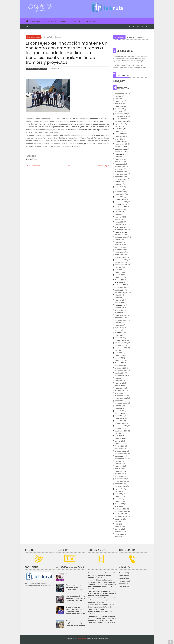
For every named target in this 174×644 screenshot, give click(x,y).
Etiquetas (141, 37)
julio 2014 (118, 406)
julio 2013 (118, 433)
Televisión (69, 574)
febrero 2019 (120, 280)
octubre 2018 (120, 290)
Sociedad (123, 584)
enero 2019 (119, 282)
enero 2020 (119, 255)
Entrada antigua (103, 166)
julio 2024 (119, 126)
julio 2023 (119, 154)
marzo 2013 (119, 443)
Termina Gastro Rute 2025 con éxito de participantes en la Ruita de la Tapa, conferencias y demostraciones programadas (102, 608)
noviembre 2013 (121, 426)
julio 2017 (118, 323)
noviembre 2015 (121, 371)
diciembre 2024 (121, 114)
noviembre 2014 (121, 398)
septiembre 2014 (121, 403)
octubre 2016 (120, 345)
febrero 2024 (120, 136)
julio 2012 (118, 461)
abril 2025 (119, 104)
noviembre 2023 (121, 144)
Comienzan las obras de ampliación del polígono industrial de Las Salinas (75, 623)
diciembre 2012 (121, 451)
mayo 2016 (119, 355)
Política (122, 578)
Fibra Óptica (50, 21)
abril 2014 (119, 413)
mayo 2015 (119, 383)
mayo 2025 (119, 101)
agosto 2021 (120, 209)
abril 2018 (119, 303)
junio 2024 (119, 129)
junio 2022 (119, 184)
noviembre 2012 (121, 454)
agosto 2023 (120, 152)
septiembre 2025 (121, 94)
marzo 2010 (119, 532)
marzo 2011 (119, 501)
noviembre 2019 (121, 260)
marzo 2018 (119, 305)
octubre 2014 (120, 401)
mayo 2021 (119, 217)
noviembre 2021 (121, 202)
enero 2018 (119, 310)
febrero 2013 (120, 446)
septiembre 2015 (121, 376)
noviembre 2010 (121, 512)
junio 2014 (119, 408)
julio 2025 (119, 96)
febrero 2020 (120, 252)
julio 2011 (118, 491)
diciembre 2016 (121, 340)
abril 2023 (119, 162)
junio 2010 (119, 524)
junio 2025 (119, 99)
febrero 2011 (119, 504)
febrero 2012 (120, 474)
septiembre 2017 (121, 320)
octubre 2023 (120, 147)
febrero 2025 (120, 109)
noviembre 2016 (121, 343)
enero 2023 (119, 169)
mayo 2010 (119, 527)
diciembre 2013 (121, 423)
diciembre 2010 (121, 509)
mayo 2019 (119, 272)
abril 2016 (119, 358)
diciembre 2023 (121, 141)
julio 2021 (118, 212)
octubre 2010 (120, 514)
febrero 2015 (120, 391)
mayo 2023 (119, 159)
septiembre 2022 (121, 179)
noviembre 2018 (121, 287)
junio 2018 (119, 298)
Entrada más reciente (34, 166)
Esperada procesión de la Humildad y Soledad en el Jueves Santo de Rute (76, 598)
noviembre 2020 (121, 232)
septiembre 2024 (121, 121)
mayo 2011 (119, 496)
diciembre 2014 (121, 396)
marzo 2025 (120, 106)
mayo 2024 (119, 131)
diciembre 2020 (121, 230)
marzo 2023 (120, 164)
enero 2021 (119, 227)
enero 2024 (119, 139)
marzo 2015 (119, 388)
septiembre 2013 (121, 431)
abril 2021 (119, 220)
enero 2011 (119, 506)
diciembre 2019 (121, 257)
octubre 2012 (120, 456)
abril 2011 (118, 499)
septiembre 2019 (121, 265)
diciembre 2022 (121, 172)
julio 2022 (119, 182)
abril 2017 (118, 330)
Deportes (122, 576)
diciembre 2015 (121, 368)
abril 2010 (119, 529)
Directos (65, 21)
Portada (122, 581)
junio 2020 (119, 242)
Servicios (78, 21)
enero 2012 (119, 476)
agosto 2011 (119, 489)
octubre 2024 (120, 119)
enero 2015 (119, 393)
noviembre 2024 (121, 116)
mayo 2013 (119, 438)
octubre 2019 (120, 262)
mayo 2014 (119, 411)
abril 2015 (119, 386)
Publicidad (91, 21)
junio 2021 (119, 214)
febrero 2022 (120, 194)
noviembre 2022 (121, 174)
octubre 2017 (120, 318)
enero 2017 (119, 338)
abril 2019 (119, 275)
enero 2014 (119, 421)
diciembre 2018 (121, 285)
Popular (130, 37)
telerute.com (82, 639)
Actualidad (119, 37)
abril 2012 (119, 469)
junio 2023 (119, 157)
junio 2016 (119, 353)
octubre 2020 (120, 235)
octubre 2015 (120, 373)
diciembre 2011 (120, 479)
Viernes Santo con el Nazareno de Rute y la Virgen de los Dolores (74, 587)
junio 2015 (119, 381)
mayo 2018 (119, 300)
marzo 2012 (119, 471)
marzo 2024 (120, 134)
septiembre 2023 (121, 149)
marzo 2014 (119, 416)
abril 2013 (119, 441)
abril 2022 (119, 189)
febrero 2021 (120, 225)
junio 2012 (119, 464)
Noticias (36, 21)
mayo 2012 (119, 466)
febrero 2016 (120, 363)
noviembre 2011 (121, 481)
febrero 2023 (120, 167)
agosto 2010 (120, 519)
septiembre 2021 (121, 207)
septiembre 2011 (121, 486)
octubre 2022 (120, 177)
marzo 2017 (119, 333)
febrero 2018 (120, 308)
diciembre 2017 (121, 313)
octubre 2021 (120, 204)
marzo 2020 (120, 250)
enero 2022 (119, 197)
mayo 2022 (119, 187)
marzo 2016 (119, 361)
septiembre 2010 (121, 516)
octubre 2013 (120, 428)
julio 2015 (118, 378)
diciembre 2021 (121, 199)
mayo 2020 (119, 245)
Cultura (122, 573)
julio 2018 (118, 295)
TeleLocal (123, 587)
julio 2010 (118, 522)
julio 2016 (118, 350)
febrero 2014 (120, 418)
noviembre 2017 (121, 315)
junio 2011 (118, 494)
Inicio (28, 27)
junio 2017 (119, 325)
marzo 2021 (119, 222)
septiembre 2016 (121, 348)
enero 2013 (119, 449)
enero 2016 (119, 365)
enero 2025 (119, 111)
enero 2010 (119, 537)
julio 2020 (119, 240)
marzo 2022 (120, 192)
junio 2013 (119, 436)
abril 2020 (119, 247)
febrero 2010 (120, 534)
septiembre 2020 (121, 237)
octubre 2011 (120, 484)
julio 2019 (118, 267)
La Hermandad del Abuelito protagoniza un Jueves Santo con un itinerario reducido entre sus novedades (71, 612)
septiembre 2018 (121, 292)
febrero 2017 (120, 335)
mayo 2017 (119, 328)
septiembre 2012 (121, 459)
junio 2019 (119, 270)
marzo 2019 (119, 277)
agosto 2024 (120, 124)
